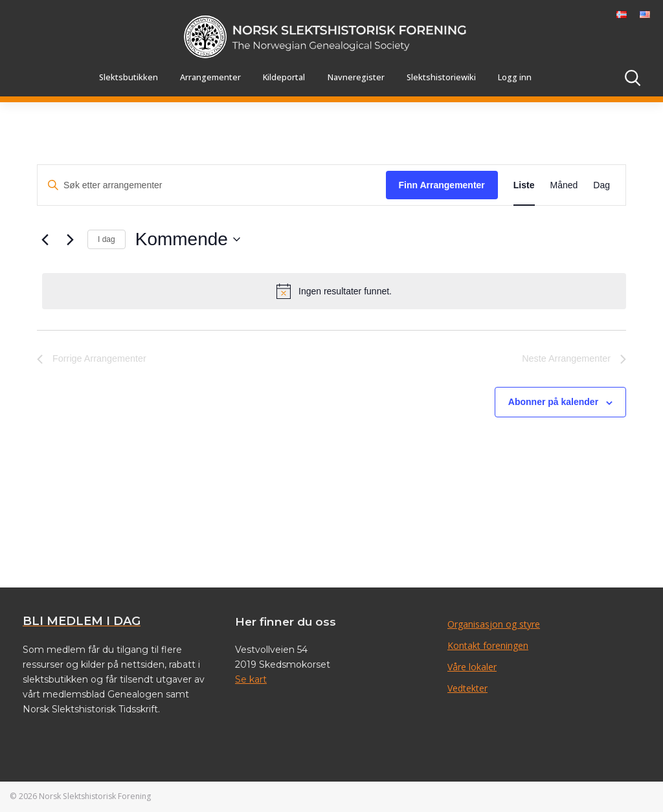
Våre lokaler (472, 667)
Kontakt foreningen (488, 645)
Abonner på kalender (553, 402)
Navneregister (356, 77)
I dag (107, 239)
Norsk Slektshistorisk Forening (95, 796)
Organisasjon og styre (494, 624)
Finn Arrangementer (442, 185)
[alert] (334, 291)
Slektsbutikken (129, 77)
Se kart (251, 679)
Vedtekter (467, 688)
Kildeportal (284, 77)
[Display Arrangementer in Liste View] (524, 185)
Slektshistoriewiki (441, 77)
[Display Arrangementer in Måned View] (564, 185)
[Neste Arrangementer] (70, 239)
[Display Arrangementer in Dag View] (601, 185)
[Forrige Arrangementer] (45, 239)
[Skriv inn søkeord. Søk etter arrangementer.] (212, 185)
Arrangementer (210, 77)
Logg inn (515, 77)
